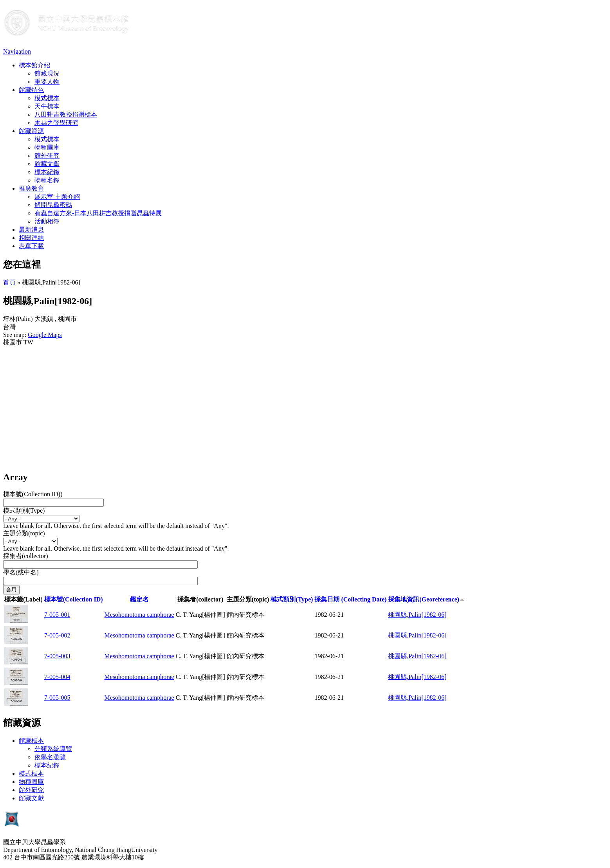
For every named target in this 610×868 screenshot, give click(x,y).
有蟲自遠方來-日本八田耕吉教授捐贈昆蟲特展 (98, 213)
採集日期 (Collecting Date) (350, 599)
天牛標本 (47, 106)
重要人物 (47, 82)
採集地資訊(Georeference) (426, 599)
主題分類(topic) (24, 533)
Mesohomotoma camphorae (139, 615)
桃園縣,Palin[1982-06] (417, 615)
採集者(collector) (26, 556)
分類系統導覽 (53, 749)
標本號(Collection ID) (74, 599)
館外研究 (47, 156)
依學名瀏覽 (50, 757)
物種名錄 (47, 180)
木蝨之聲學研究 (56, 123)
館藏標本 (31, 741)
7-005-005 (57, 698)
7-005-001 (57, 615)
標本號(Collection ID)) (33, 494)
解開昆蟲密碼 (53, 205)
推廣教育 (31, 188)
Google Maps (45, 335)
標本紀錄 (47, 172)
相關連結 (31, 238)
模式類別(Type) (24, 511)
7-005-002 (57, 635)
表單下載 (31, 246)
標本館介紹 (34, 65)
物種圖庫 (47, 147)
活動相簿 (47, 221)
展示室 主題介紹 (57, 197)
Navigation (17, 51)
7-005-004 (57, 677)
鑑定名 (139, 599)
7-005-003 (57, 656)
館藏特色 (31, 90)
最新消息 (31, 230)
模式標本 (47, 98)
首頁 (9, 282)
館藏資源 (31, 131)
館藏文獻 (47, 164)
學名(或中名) (21, 572)
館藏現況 (47, 73)
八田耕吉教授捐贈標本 (66, 114)
